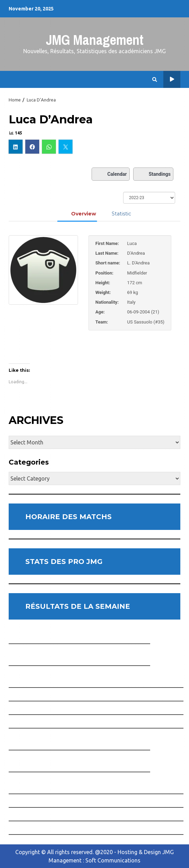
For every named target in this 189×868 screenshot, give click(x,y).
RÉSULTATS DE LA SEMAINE (78, 606)
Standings (153, 174)
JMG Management (95, 40)
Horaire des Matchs (172, 79)
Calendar (110, 174)
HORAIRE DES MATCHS (68, 517)
